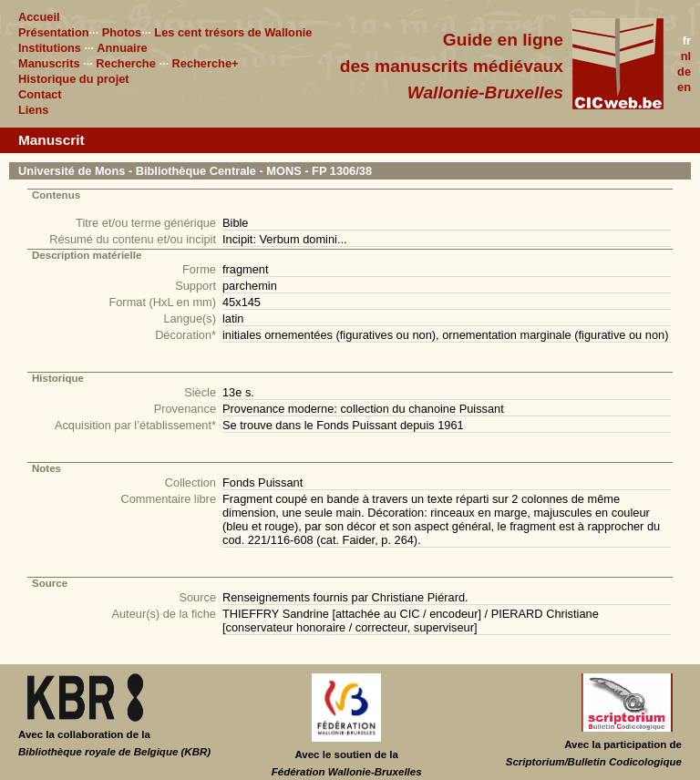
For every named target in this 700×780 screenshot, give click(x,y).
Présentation (54, 32)
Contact (40, 94)
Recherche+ (206, 63)
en (684, 87)
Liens (33, 110)
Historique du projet (74, 79)
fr (687, 41)
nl (686, 56)
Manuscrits (49, 63)
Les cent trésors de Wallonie (233, 32)
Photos (122, 32)
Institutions (50, 48)
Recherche (125, 63)
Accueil (39, 17)
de (684, 72)
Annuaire (122, 48)
